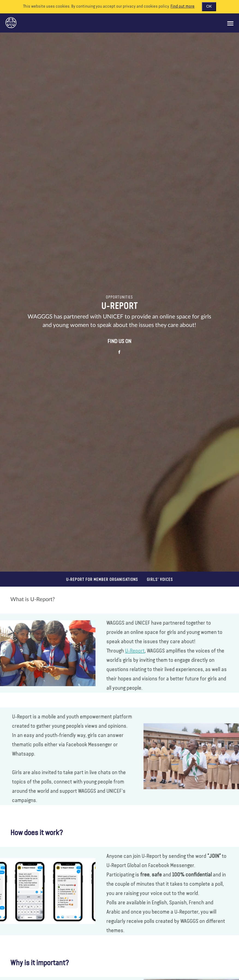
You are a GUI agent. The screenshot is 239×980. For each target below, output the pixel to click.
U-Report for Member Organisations (102, 580)
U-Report (135, 651)
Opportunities (119, 297)
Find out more (183, 7)
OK (209, 7)
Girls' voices (160, 580)
